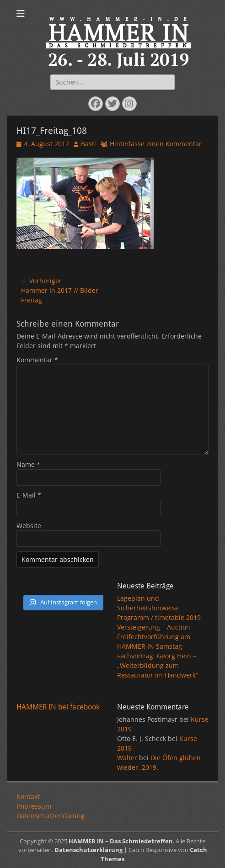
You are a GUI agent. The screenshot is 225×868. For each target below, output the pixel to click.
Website (29, 526)
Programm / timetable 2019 (159, 617)
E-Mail (29, 495)
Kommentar (37, 360)
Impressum (34, 806)
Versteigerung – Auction (154, 627)
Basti (88, 144)
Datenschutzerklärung (51, 816)
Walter (127, 758)
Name (28, 464)
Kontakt (28, 797)
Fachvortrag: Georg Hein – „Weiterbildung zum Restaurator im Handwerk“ (158, 665)
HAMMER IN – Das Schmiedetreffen (121, 841)
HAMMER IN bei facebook (58, 707)
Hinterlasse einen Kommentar (156, 144)
